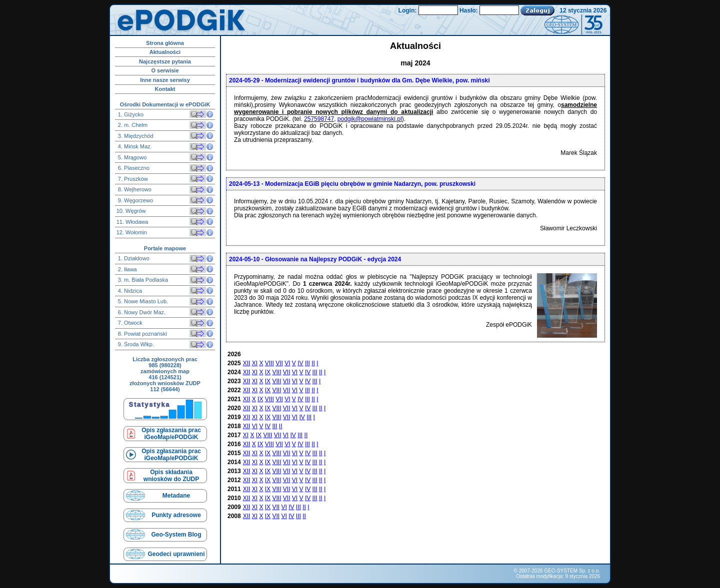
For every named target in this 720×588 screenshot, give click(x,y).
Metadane (176, 496)
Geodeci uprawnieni (176, 554)
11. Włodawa (132, 222)
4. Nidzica (129, 291)
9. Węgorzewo (135, 200)
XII (247, 363)
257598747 (319, 119)
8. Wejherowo (134, 189)
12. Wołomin (132, 232)
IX (268, 372)
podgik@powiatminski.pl (370, 119)
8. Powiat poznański (142, 334)
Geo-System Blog (176, 535)
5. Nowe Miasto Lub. (142, 301)
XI (255, 363)
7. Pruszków (132, 179)
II (313, 363)
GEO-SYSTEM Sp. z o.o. (572, 571)
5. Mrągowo (132, 157)
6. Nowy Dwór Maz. (141, 312)
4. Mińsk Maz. (134, 146)
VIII (269, 363)
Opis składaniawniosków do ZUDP (171, 476)
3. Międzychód (135, 136)
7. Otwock (129, 323)
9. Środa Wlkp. (135, 344)
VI (287, 363)
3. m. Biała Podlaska (142, 280)
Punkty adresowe (176, 515)
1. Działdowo (133, 258)
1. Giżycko (130, 114)
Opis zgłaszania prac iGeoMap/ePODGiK (171, 434)
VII (279, 363)
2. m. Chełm (132, 125)
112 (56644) (165, 389)
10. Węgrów (131, 211)
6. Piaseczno (133, 168)
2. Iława (127, 269)
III (307, 363)
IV (300, 363)
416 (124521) (165, 377)
